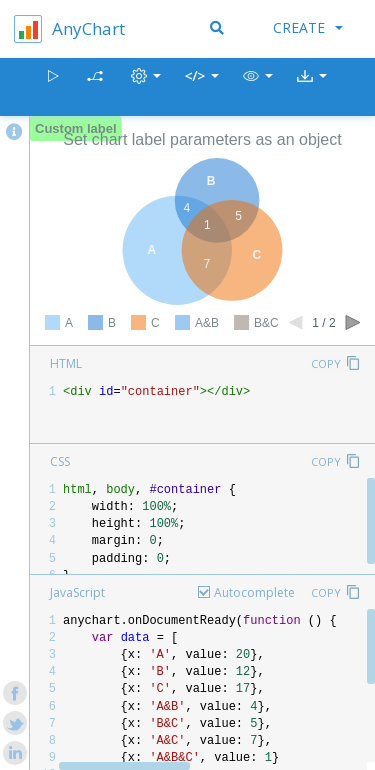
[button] (258, 87)
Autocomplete (254, 592)
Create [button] (308, 27)
